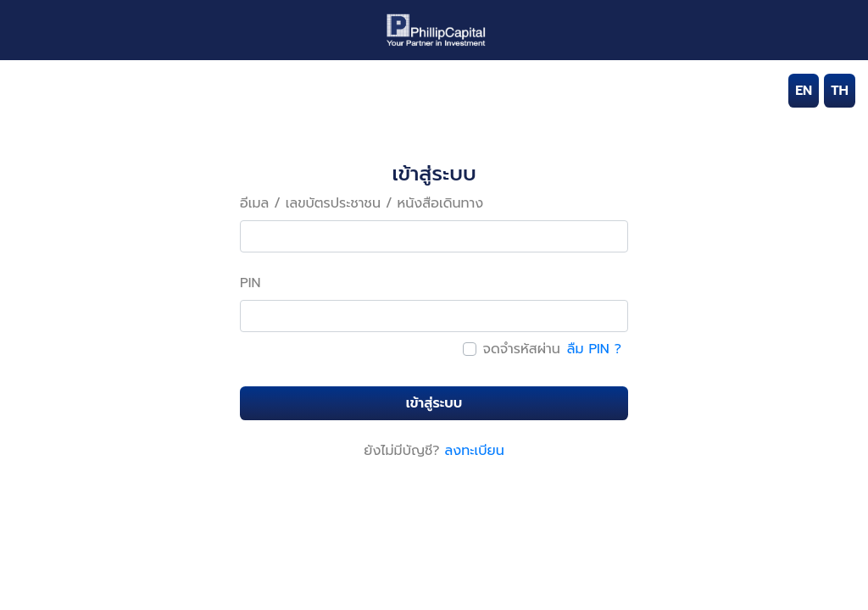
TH (840, 91)
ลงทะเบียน (475, 451)
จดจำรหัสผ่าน (522, 349)
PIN (250, 283)
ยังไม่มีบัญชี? (401, 451)
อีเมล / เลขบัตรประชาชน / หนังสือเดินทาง (362, 203)
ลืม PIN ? (594, 349)
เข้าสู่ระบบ (434, 403)
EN (804, 91)
